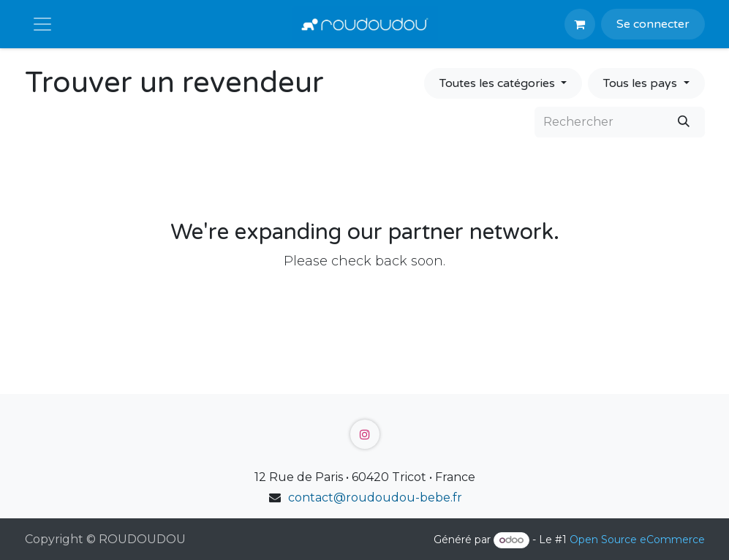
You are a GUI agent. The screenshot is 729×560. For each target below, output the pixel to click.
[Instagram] (365, 434)
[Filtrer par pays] (646, 83)
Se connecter (653, 24)
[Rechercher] (684, 122)
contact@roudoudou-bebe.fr (375, 497)
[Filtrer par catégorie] (503, 83)
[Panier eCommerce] (580, 24)
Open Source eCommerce (637, 540)
